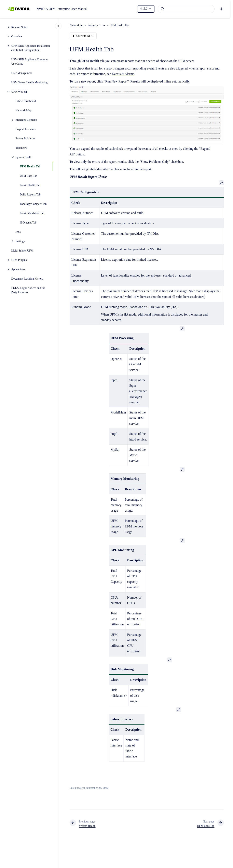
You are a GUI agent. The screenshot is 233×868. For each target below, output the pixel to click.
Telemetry (21, 148)
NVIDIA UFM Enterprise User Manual (62, 9)
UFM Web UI (19, 92)
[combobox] (186, 9)
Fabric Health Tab (30, 185)
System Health (24, 157)
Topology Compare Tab (33, 204)
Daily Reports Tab (30, 195)
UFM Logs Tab (29, 176)
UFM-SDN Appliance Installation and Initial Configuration (31, 48)
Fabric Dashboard (26, 101)
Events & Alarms (25, 138)
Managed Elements (27, 120)
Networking (76, 25)
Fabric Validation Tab (32, 213)
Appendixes (18, 269)
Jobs (18, 232)
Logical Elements (26, 129)
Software (93, 25)
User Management (22, 73)
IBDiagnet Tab (28, 223)
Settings (20, 241)
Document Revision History (27, 279)
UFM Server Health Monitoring (29, 82)
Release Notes (19, 27)
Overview (17, 36)
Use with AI (83, 36)
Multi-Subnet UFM (23, 251)
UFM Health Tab (30, 167)
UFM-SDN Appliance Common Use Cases (30, 62)
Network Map (24, 110)
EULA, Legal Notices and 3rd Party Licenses (28, 290)
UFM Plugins (19, 260)
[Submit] (162, 9)
